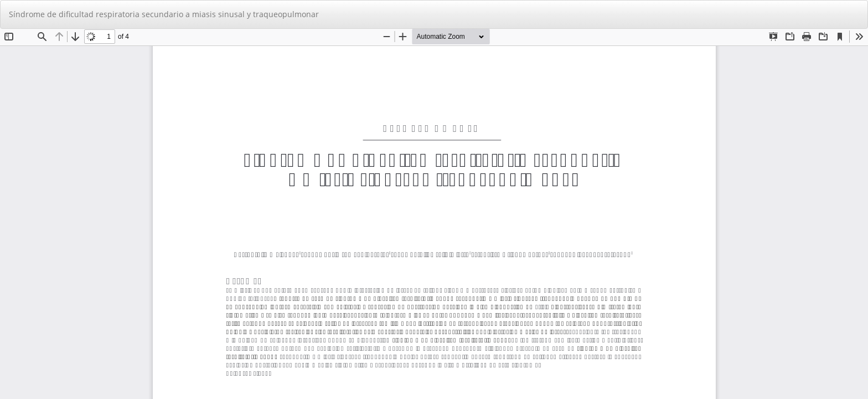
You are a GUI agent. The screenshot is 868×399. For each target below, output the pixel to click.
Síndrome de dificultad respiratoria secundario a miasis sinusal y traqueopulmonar (164, 14)
